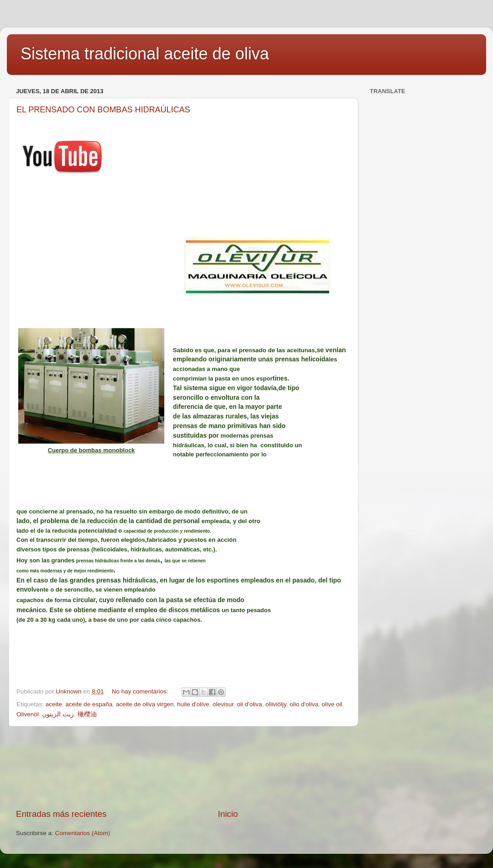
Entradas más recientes (61, 814)
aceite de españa (89, 704)
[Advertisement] (183, 767)
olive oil (332, 704)
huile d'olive (193, 704)
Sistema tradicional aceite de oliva (145, 54)
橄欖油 (87, 714)
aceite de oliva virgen (145, 704)
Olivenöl (28, 714)
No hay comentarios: (141, 691)
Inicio (228, 814)
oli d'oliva (249, 704)
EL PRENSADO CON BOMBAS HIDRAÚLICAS (103, 110)
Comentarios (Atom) (83, 833)
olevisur (223, 704)
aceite (54, 704)
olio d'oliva (304, 704)
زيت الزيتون (58, 714)
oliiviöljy (276, 704)
